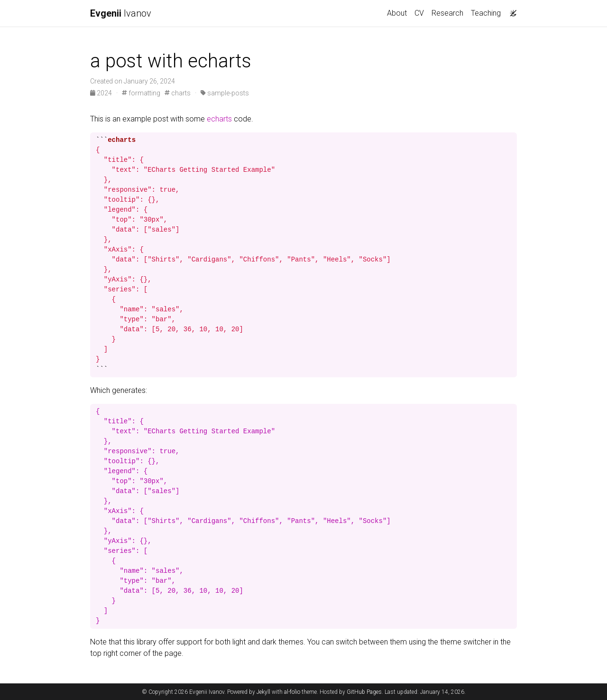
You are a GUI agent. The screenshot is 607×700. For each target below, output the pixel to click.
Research (447, 13)
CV (419, 13)
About (397, 13)
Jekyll (263, 692)
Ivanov (121, 13)
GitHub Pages (364, 692)
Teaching (486, 13)
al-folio (292, 692)
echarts (219, 119)
